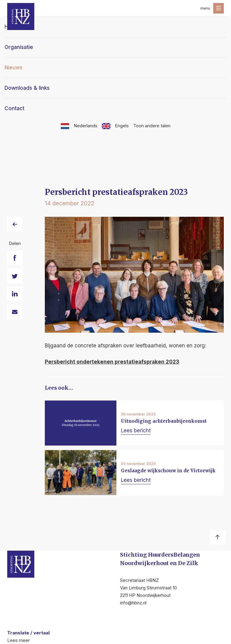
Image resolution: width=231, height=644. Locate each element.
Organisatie (19, 47)
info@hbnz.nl (133, 603)
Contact (14, 108)
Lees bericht (136, 431)
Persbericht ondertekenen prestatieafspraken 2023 (112, 362)
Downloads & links (27, 88)
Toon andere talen (152, 126)
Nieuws (14, 68)
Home (12, 27)
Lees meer (18, 640)
